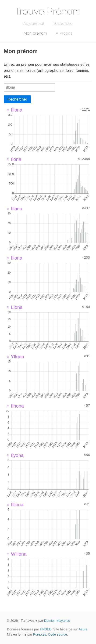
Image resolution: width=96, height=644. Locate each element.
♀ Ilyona (15, 455)
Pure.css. (40, 634)
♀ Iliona (14, 258)
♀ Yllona (15, 357)
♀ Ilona (14, 159)
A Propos (64, 33)
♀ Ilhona (15, 406)
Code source (58, 634)
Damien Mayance (57, 621)
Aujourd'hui (34, 24)
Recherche (63, 24)
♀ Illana (14, 209)
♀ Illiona (15, 505)
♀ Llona (14, 307)
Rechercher (17, 99)
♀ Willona (16, 554)
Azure (83, 629)
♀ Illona (14, 110)
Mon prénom (35, 33)
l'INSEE (46, 629)
